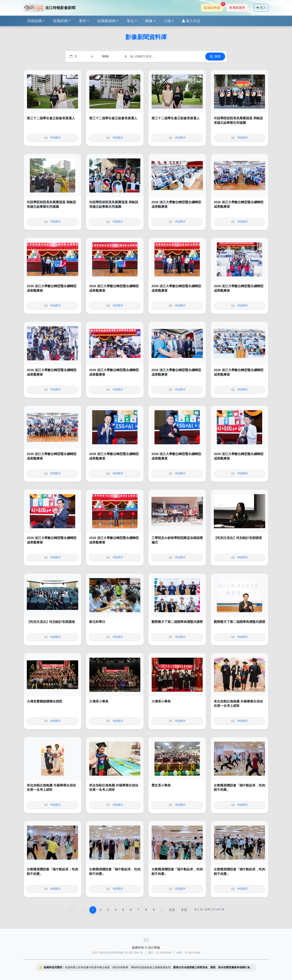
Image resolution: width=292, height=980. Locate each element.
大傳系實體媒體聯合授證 (44, 701)
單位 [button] (130, 21)
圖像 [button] (149, 21)
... (162, 910)
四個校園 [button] (35, 21)
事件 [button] (83, 21)
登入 (261, 8)
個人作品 (191, 21)
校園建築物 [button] (106, 21)
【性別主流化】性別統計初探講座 (238, 538)
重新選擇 (237, 8)
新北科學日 (97, 622)
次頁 (172, 910)
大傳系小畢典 (99, 701)
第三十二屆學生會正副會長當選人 (51, 118)
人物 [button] (167, 21)
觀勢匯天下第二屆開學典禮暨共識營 (177, 622)
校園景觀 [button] (60, 21)
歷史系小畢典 (161, 785)
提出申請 (214, 7)
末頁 (184, 910)
